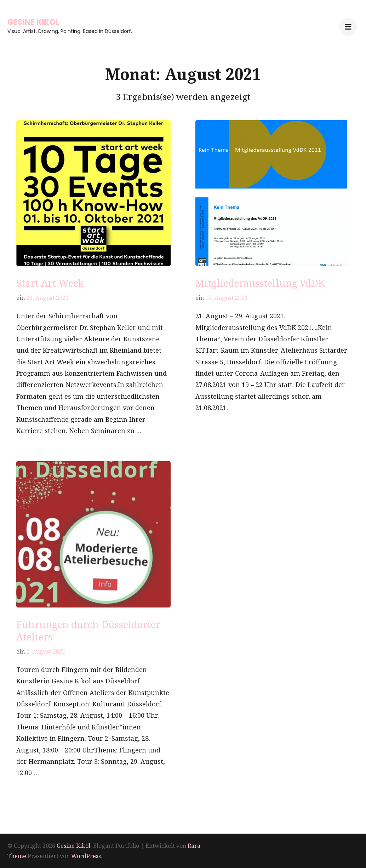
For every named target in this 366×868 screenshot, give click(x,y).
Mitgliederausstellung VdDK (260, 283)
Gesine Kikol (33, 22)
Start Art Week (50, 283)
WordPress (86, 856)
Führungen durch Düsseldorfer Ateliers (88, 631)
